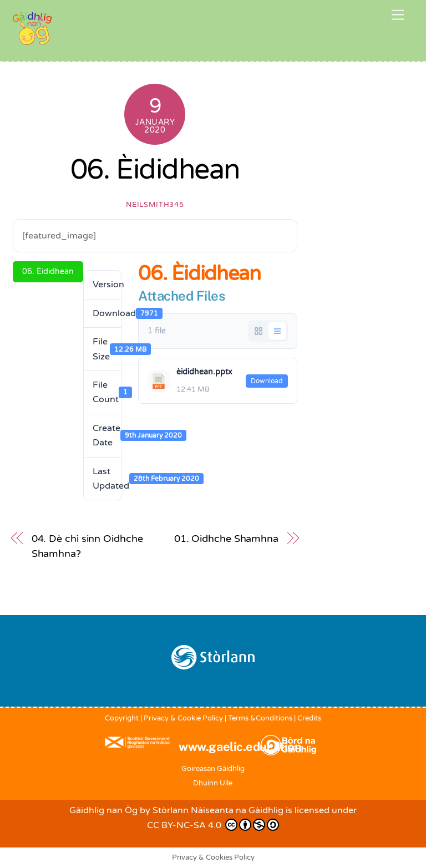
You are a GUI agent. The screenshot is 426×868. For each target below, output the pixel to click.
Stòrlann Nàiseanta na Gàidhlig (218, 810)
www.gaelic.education (240, 747)
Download (267, 381)
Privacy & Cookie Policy (183, 718)
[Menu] (398, 15)
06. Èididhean (155, 170)
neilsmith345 (155, 205)
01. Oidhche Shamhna (226, 539)
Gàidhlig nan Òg (103, 810)
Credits (309, 718)
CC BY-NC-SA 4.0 (213, 825)
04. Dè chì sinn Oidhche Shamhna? (87, 546)
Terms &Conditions (260, 718)
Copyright (122, 718)
